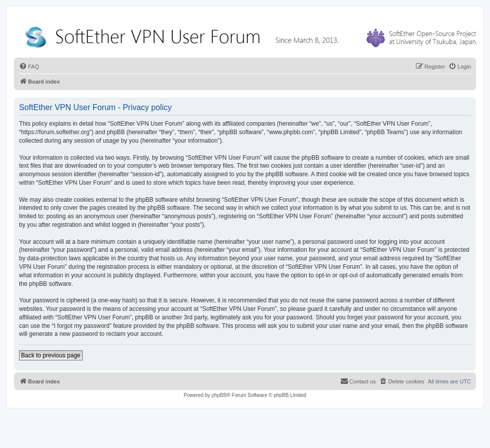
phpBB (219, 395)
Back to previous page (51, 355)
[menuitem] (29, 67)
